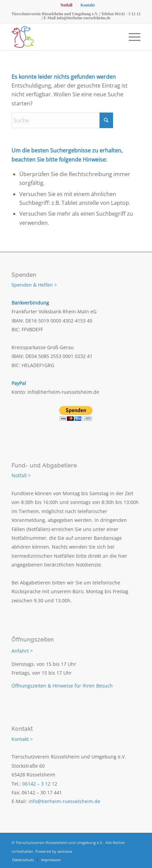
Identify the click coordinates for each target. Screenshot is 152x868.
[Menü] (131, 37)
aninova (65, 851)
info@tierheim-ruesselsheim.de (83, 18)
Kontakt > (22, 739)
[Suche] (62, 120)
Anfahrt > (22, 651)
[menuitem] (66, 5)
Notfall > (21, 475)
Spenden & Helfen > (34, 285)
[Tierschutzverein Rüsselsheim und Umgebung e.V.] (63, 37)
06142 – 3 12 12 (40, 784)
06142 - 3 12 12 (128, 14)
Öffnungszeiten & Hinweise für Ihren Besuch (62, 686)
